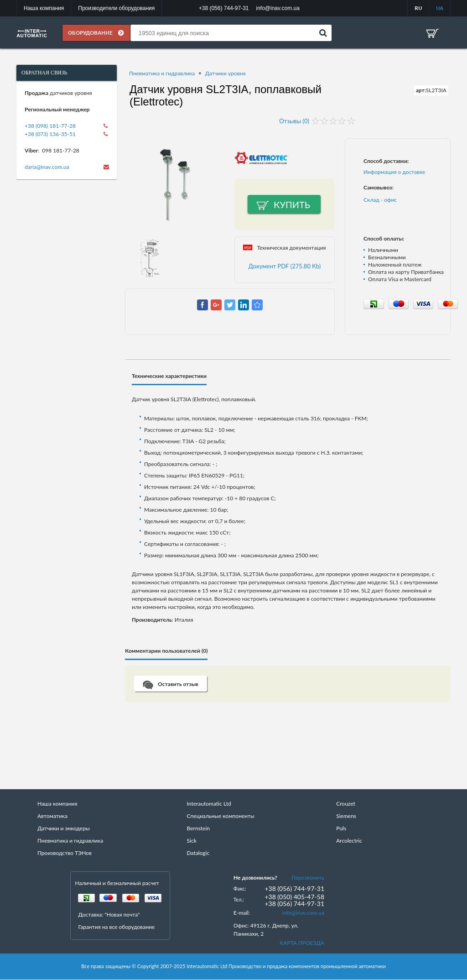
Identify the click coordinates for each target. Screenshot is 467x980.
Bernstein (198, 829)
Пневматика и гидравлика (162, 74)
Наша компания (44, 8)
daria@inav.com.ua (47, 167)
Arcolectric (349, 841)
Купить (292, 205)
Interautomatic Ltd (209, 804)
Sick (192, 841)
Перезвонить (308, 878)
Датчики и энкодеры (64, 829)
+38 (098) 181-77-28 (50, 126)
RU (418, 8)
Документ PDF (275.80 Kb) (285, 267)
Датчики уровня (225, 74)
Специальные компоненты (221, 816)
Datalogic (198, 853)
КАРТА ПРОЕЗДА (302, 943)
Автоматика (52, 816)
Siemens (346, 816)
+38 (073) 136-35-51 (50, 134)
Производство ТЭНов (65, 853)
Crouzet (346, 804)
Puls (341, 829)
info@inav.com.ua (303, 913)
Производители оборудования (116, 8)
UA (440, 8)
